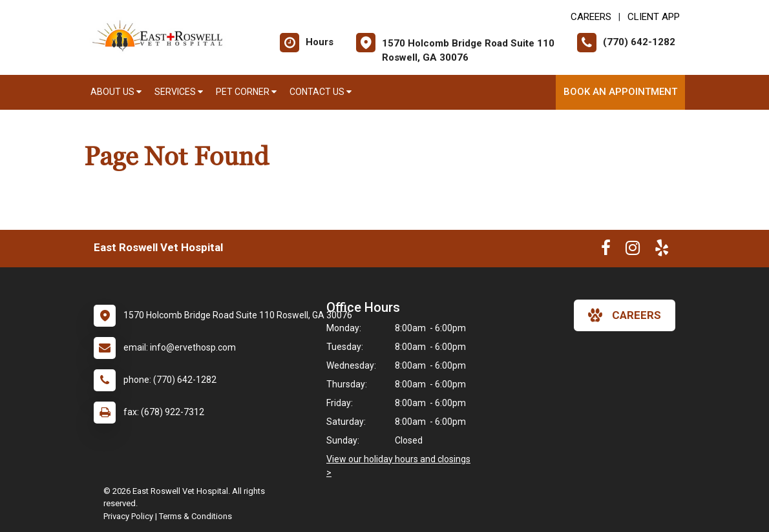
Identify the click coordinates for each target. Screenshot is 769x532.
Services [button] (179, 92)
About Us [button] (116, 92)
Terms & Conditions (195, 516)
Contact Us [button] (321, 92)
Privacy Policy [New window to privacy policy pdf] (128, 516)
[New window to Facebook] (606, 251)
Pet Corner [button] (246, 92)
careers (625, 315)
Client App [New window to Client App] (654, 17)
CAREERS (591, 17)
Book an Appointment (620, 92)
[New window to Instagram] (633, 251)
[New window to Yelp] (662, 251)
